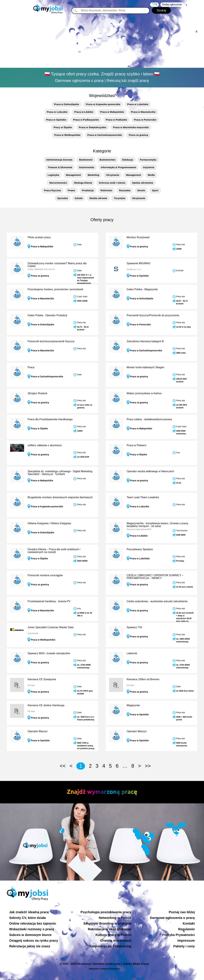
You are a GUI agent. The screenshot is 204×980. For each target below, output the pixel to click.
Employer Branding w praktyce (107, 923)
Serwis (141, 190)
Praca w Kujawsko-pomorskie (103, 104)
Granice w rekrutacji (116, 941)
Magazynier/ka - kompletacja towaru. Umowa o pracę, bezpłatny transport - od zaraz (158, 525)
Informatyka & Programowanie (119, 167)
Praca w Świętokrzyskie (92, 127)
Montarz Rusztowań (138, 237)
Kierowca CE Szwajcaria (42, 679)
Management (73, 175)
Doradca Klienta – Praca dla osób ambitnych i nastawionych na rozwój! (54, 551)
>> (148, 766)
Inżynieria (149, 167)
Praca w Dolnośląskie (67, 104)
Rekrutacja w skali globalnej (110, 929)
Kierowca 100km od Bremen (143, 679)
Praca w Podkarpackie (86, 120)
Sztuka (79, 198)
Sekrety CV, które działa (28, 918)
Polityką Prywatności (110, 969)
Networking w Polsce (115, 918)
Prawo (71, 190)
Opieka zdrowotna (143, 183)
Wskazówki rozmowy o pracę (32, 929)
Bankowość (86, 160)
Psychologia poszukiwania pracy (106, 912)
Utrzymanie (113, 175)
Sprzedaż (63, 198)
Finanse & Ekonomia (60, 167)
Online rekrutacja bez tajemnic (33, 923)
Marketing (93, 175)
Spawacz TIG (134, 627)
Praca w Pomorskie (145, 120)
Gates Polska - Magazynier (142, 289)
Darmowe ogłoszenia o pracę (172, 918)
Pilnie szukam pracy (39, 237)
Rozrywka (125, 190)
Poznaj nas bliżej (182, 912)
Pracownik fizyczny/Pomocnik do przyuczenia (153, 315)
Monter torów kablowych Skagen (145, 367)
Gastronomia (87, 167)
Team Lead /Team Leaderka (143, 497)
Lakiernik (132, 653)
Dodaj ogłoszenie (172, 4)
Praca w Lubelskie (138, 104)
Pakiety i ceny (184, 946)
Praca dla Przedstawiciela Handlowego (50, 419)
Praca (31, 367)
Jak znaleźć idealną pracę (29, 912)
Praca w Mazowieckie (143, 112)
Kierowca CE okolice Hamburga (46, 705)
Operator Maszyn (38, 731)
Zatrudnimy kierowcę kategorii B (145, 341)
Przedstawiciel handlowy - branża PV (49, 601)
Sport (155, 190)
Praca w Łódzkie (84, 112)
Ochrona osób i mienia (112, 183)
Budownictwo (107, 160)
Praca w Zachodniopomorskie (105, 135)
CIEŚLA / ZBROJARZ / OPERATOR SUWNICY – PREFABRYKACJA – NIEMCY (155, 577)
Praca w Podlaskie (116, 120)
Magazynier (133, 705)
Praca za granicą (138, 135)
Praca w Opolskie (56, 120)
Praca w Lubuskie (57, 112)
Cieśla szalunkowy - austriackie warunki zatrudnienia (157, 601)
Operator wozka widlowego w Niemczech (150, 471)
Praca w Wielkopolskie (67, 135)
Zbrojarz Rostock (37, 393)
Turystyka (120, 198)
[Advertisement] (102, 41)
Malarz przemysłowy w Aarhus (144, 393)
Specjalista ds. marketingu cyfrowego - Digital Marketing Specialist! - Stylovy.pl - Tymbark (60, 473)
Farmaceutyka (148, 160)
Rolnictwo (106, 190)
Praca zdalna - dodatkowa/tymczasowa (149, 419)
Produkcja (88, 190)
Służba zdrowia (98, 198)
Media (151, 175)
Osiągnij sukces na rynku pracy (34, 941)
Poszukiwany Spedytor (140, 549)
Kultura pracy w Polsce (113, 935)
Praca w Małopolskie (112, 112)
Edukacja (128, 160)
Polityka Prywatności (178, 935)
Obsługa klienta (83, 183)
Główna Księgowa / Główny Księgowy (49, 523)
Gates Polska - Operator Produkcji (47, 315)
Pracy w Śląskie (63, 127)
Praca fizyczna (52, 190)
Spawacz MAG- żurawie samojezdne (49, 653)
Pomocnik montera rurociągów (45, 575)
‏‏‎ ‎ (154, 5)
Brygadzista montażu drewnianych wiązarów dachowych (60, 497)
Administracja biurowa (59, 160)
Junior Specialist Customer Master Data (50, 627)
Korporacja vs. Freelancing (110, 946)
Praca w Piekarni (136, 445)
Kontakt (189, 923)
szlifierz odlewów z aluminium (45, 445)
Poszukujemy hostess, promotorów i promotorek (55, 289)
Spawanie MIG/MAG (139, 263)
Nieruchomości (58, 183)
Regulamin (186, 929)
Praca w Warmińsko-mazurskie (131, 127)
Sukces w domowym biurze (30, 935)
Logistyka (53, 175)
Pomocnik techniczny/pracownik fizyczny (51, 341)
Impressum (186, 941)
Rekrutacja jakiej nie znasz (30, 946)
